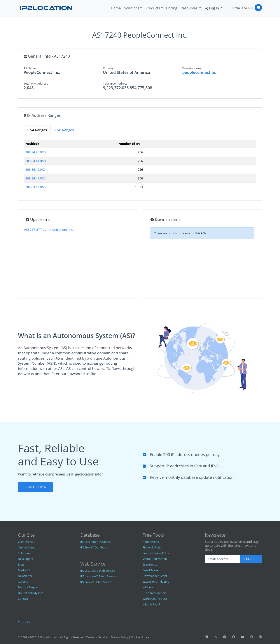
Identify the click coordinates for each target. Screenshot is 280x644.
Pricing (172, 8)
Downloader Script (155, 576)
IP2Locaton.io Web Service (98, 571)
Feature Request (29, 587)
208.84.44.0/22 (36, 187)
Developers (25, 559)
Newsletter (25, 576)
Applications (151, 542)
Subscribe (251, 559)
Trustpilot (24, 622)
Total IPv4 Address (36, 83)
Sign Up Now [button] (36, 487)
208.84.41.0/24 (36, 161)
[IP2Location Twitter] (216, 637)
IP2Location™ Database (96, 542)
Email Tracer (151, 570)
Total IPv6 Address (115, 83)
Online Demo (27, 547)
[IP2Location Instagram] (251, 637)
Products (153, 8)
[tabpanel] (140, 167)
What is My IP (151, 604)
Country (108, 68)
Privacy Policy (119, 637)
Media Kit (24, 570)
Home (116, 8)
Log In (212, 8)
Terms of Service (97, 637)
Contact (23, 599)
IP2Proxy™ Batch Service (96, 582)
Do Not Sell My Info (31, 593)
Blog (21, 564)
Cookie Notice (140, 637)
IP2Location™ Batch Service (98, 576)
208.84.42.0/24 (36, 169)
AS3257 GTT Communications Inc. (49, 230)
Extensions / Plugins (156, 582)
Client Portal (26, 542)
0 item (236, 8)
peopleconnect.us (199, 72)
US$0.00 (248, 8)
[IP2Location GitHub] (233, 637)
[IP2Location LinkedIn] (260, 637)
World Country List (155, 599)
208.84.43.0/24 (36, 178)
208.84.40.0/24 (36, 152)
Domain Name (192, 68)
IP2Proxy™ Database (94, 547)
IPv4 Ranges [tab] (37, 130)
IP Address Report (154, 593)
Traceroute (150, 564)
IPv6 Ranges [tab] (64, 130)
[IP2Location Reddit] (225, 637)
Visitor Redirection (155, 559)
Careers (23, 582)
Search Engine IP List (156, 553)
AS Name (30, 68)
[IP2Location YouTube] (242, 637)
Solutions (132, 8)
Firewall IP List (152, 547)
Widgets (148, 587)
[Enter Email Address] (223, 559)
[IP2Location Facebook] (207, 637)
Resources (190, 8)
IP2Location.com (48, 637)
